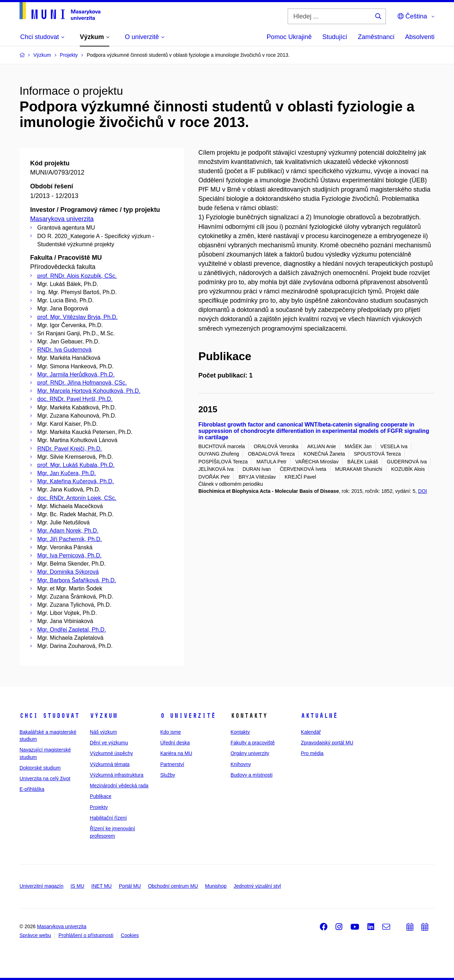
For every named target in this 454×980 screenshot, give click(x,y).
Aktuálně (319, 716)
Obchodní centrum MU (173, 886)
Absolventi (420, 37)
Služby (168, 775)
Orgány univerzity (250, 753)
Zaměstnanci (376, 37)
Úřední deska (175, 743)
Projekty (99, 807)
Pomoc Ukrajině (289, 37)
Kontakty (240, 732)
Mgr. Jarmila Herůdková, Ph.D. (76, 375)
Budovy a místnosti (251, 775)
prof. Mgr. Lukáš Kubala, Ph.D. (76, 465)
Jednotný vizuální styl (257, 886)
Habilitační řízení (108, 818)
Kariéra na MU (176, 753)
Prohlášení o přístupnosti (86, 935)
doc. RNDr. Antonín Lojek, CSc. (77, 498)
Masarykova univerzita (62, 219)
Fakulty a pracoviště (253, 743)
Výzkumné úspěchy (111, 753)
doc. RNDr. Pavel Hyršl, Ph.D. (75, 399)
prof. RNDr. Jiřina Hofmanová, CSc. (82, 383)
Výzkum (104, 716)
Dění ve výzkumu (109, 743)
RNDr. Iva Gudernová (64, 350)
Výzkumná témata (110, 764)
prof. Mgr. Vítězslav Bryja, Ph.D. (77, 317)
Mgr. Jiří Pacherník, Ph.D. (70, 539)
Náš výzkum (103, 732)
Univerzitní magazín (41, 886)
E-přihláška (32, 789)
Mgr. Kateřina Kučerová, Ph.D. (76, 481)
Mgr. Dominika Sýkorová (68, 572)
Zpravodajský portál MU (327, 743)
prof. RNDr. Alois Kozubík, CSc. (77, 276)
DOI (423, 491)
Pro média (312, 753)
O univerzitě (188, 716)
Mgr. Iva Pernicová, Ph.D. (69, 555)
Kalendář (311, 732)
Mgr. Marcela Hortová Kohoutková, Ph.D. (89, 391)
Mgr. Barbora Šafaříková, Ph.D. (77, 580)
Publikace (101, 796)
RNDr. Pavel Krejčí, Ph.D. (70, 449)
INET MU (102, 886)
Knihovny (241, 764)
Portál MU (130, 886)
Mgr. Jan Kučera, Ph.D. (67, 473)
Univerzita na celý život (45, 778)
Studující (335, 37)
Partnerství (172, 764)
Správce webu (35, 935)
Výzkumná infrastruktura (117, 775)
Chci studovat (49, 716)
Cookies (130, 935)
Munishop (216, 886)
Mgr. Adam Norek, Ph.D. (68, 531)
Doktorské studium (40, 768)
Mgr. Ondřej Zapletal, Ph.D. (72, 630)
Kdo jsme (171, 732)
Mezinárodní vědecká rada (119, 786)
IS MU (77, 886)
